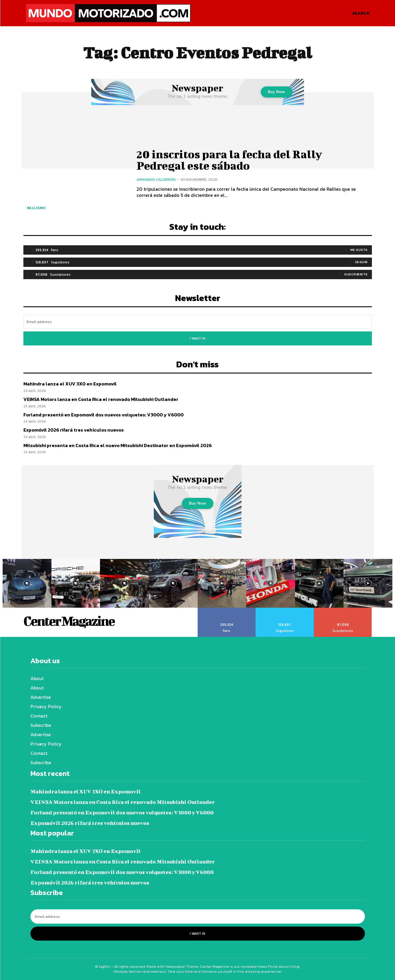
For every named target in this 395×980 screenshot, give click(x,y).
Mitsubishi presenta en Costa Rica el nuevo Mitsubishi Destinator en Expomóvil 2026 (118, 445)
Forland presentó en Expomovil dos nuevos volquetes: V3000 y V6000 (104, 415)
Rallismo (36, 208)
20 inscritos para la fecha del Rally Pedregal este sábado (230, 160)
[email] (198, 322)
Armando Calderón (156, 179)
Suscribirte (356, 274)
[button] (361, 13)
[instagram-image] (27, 583)
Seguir (361, 262)
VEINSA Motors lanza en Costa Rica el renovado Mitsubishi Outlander (101, 399)
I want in (197, 338)
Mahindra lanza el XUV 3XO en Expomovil (70, 384)
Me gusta (359, 250)
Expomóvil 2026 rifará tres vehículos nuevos (74, 430)
